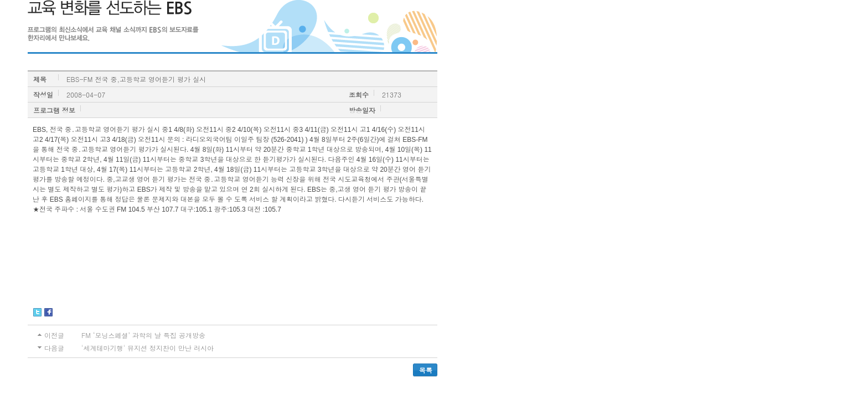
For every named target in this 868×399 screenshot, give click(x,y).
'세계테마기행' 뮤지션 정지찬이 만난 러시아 (148, 348)
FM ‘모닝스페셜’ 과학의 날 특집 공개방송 (143, 335)
